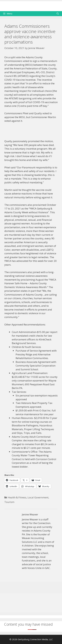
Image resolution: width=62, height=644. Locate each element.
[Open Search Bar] (58, 14)
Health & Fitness (17, 497)
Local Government (38, 497)
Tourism (9, 502)
